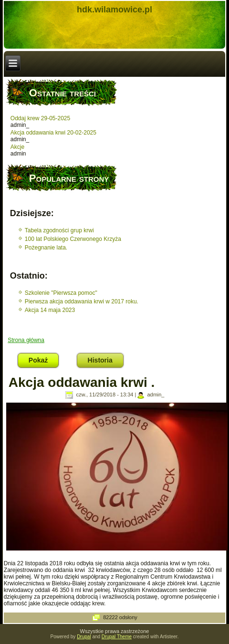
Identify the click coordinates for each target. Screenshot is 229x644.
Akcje (17, 147)
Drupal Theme (117, 637)
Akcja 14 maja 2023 (50, 310)
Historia (100, 360)
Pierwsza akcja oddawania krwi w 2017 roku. (82, 301)
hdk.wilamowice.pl (114, 10)
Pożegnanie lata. (46, 248)
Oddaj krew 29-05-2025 (40, 118)
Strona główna (26, 340)
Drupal (84, 637)
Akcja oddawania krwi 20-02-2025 (53, 133)
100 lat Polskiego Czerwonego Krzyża (73, 239)
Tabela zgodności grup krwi (59, 230)
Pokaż (44, 359)
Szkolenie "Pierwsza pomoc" (61, 293)
